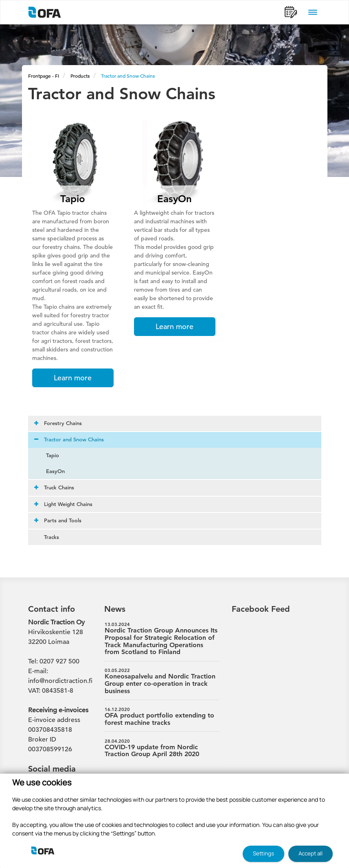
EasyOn (50, 471)
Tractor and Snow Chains (128, 76)
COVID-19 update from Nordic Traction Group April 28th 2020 (162, 748)
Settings (263, 853)
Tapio (48, 455)
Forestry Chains (58, 423)
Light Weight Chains (63, 504)
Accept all (311, 853)
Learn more (73, 378)
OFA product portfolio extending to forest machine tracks (162, 717)
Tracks (47, 537)
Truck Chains (54, 487)
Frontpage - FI (44, 76)
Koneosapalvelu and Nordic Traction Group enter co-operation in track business (162, 681)
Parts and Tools (58, 520)
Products (80, 76)
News (115, 609)
